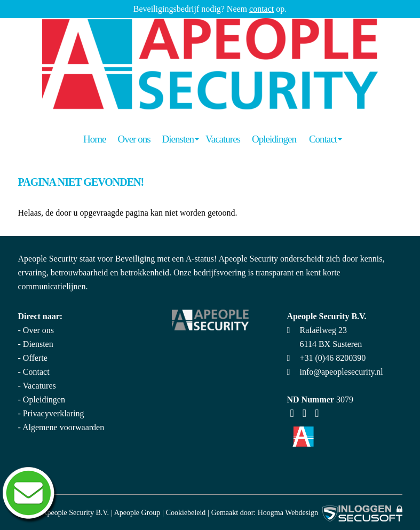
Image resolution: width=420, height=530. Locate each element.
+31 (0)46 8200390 (333, 358)
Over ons (134, 139)
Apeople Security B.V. (75, 513)
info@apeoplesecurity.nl (342, 372)
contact (261, 9)
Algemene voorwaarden (63, 427)
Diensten (178, 139)
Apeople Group (137, 513)
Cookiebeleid (186, 513)
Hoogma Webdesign (288, 513)
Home (94, 139)
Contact (323, 139)
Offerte (35, 358)
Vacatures (223, 139)
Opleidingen (274, 139)
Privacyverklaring (54, 413)
